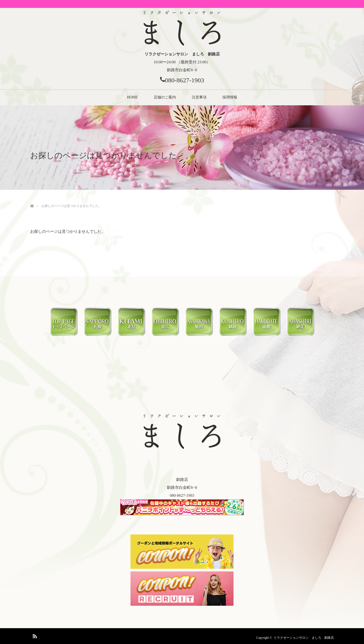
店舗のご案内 (165, 97)
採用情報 (230, 97)
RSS (34, 635)
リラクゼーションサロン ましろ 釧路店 (304, 638)
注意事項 (199, 97)
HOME (132, 97)
